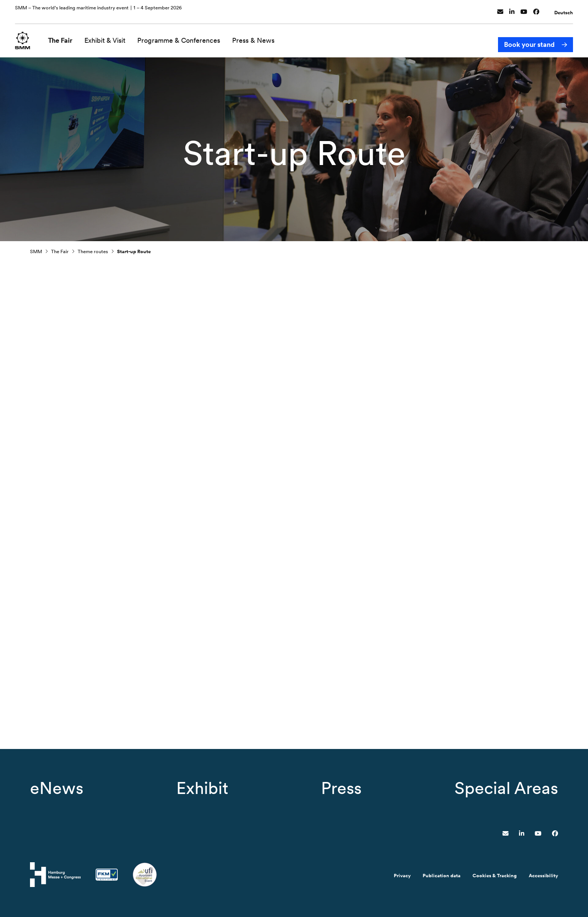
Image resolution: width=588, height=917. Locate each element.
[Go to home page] (25, 36)
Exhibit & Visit (110, 37)
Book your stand (529, 37)
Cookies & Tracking (495, 876)
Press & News (258, 37)
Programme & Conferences (184, 37)
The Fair (65, 37)
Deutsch (564, 9)
